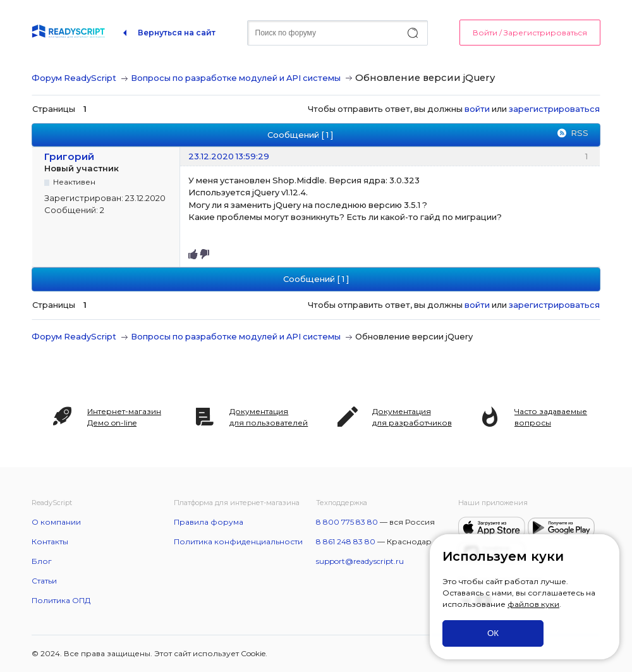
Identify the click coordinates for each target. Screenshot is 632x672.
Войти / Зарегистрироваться (530, 33)
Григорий (69, 156)
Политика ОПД (61, 600)
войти (477, 109)
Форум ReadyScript (74, 78)
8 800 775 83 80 (347, 522)
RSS (580, 133)
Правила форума (209, 522)
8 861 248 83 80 (346, 541)
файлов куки (533, 604)
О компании (56, 522)
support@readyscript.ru (360, 561)
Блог (42, 561)
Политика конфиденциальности (238, 541)
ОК (493, 633)
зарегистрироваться (554, 109)
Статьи (44, 581)
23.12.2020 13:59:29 (229, 156)
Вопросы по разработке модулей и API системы (236, 78)
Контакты (50, 541)
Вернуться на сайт (177, 33)
